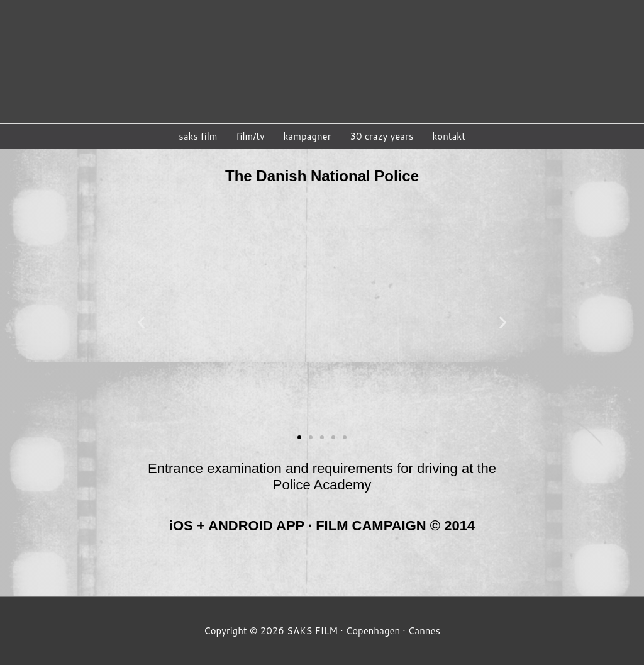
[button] (299, 439)
